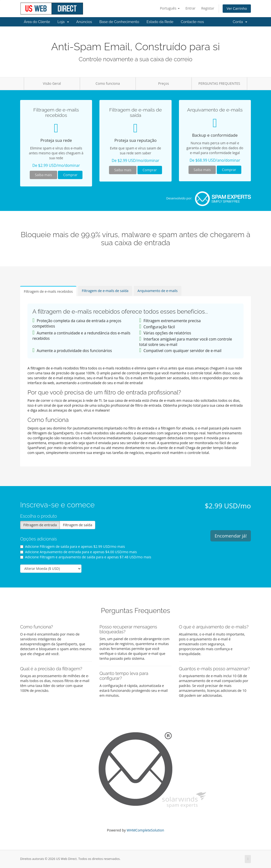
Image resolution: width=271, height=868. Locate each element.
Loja (63, 22)
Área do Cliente (37, 22)
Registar (208, 8)
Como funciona (108, 83)
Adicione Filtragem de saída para (73, 546)
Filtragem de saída (77, 525)
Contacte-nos (192, 22)
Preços (163, 83)
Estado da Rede (160, 22)
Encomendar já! (231, 536)
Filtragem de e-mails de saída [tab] (105, 291)
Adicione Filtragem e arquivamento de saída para (86, 557)
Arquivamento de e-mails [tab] (157, 291)
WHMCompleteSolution (145, 830)
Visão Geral (52, 83)
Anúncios (84, 22)
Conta (240, 22)
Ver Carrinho (237, 8)
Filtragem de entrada (40, 525)
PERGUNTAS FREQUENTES (219, 83)
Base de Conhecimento (119, 22)
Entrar (191, 8)
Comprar (70, 175)
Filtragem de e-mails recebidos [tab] (48, 291)
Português (170, 8)
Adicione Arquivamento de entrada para (79, 552)
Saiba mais (43, 175)
